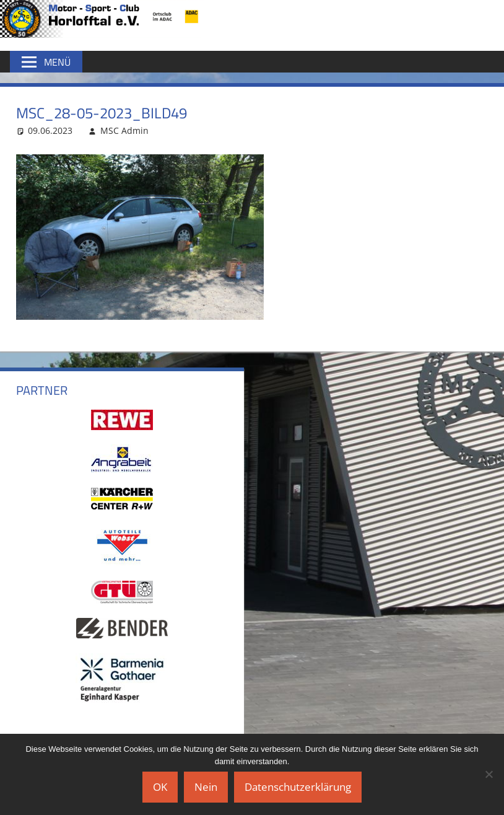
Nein (206, 787)
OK (160, 787)
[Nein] (489, 774)
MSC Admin (124, 130)
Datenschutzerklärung (298, 787)
